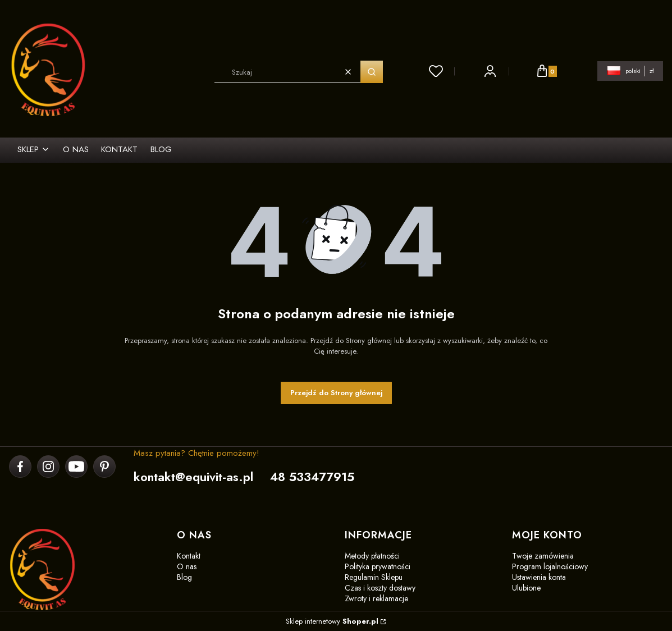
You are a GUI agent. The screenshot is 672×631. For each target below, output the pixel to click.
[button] (372, 72)
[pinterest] (104, 467)
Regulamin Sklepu (374, 577)
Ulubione (526, 588)
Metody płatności (372, 556)
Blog (184, 577)
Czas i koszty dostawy (380, 588)
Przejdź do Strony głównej (336, 393)
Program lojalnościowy (550, 566)
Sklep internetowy (332, 621)
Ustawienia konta (539, 577)
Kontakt (189, 556)
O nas (187, 566)
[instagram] (48, 467)
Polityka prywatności (378, 566)
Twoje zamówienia (543, 556)
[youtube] (76, 467)
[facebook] (20, 467)
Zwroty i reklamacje (376, 598)
